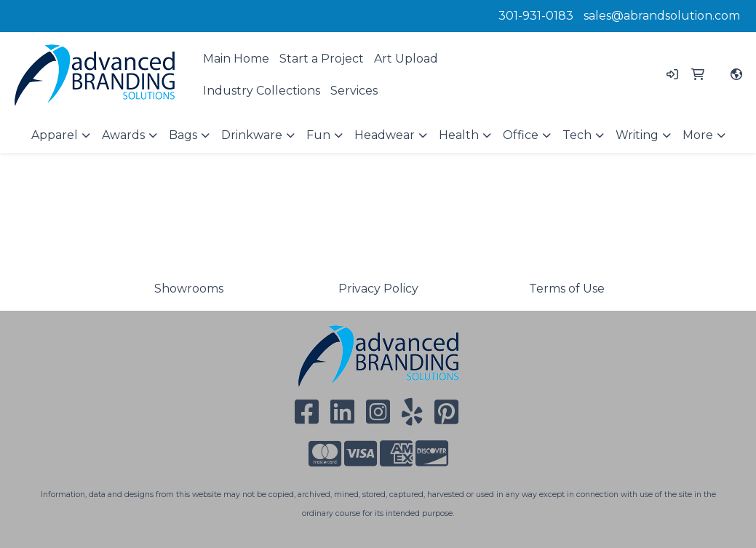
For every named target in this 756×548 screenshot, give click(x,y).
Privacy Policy (378, 289)
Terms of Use (567, 289)
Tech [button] (577, 135)
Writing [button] (637, 135)
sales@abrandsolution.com (662, 16)
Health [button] (459, 135)
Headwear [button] (385, 135)
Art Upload (406, 59)
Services (354, 91)
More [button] (698, 135)
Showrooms (189, 289)
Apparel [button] (55, 135)
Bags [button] (183, 135)
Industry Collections (262, 91)
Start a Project (322, 59)
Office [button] (521, 135)
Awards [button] (123, 135)
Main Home (236, 59)
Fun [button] (318, 135)
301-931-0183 (536, 16)
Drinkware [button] (252, 135)
